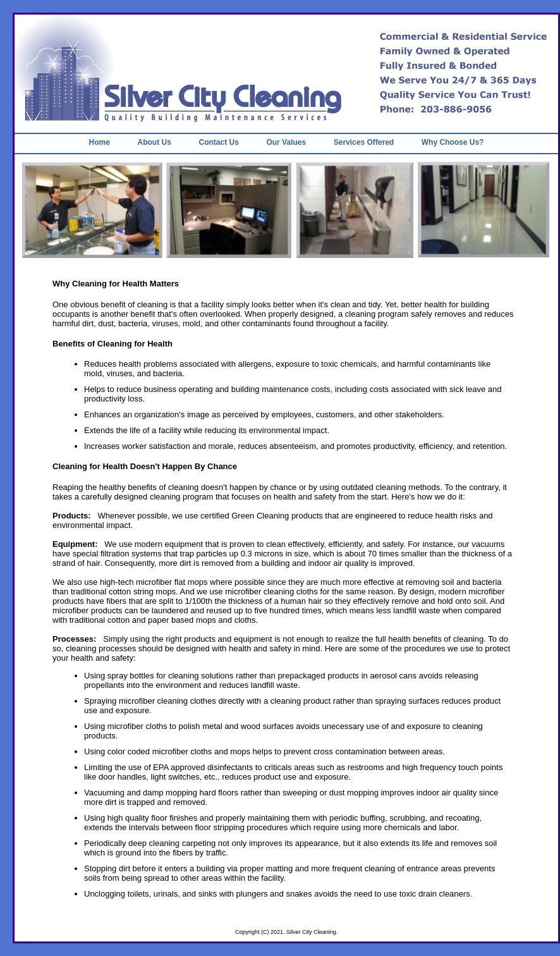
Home (100, 142)
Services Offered (364, 142)
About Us (155, 142)
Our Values (286, 142)
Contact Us (218, 142)
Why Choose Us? (453, 142)
